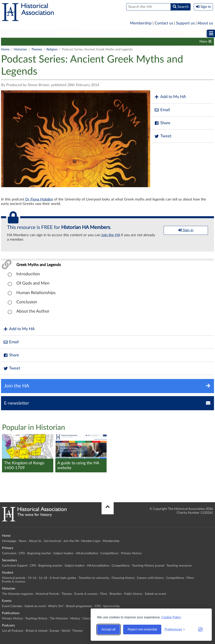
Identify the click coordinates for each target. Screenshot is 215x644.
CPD (22, 553)
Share (162, 123)
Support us (185, 23)
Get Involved (52, 541)
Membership (141, 23)
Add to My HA (170, 97)
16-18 (43, 578)
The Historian (59, 618)
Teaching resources (179, 566)
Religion (52, 49)
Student (68, 33)
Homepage (9, 541)
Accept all (109, 629)
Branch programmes (79, 606)
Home (5, 49)
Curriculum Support (15, 566)
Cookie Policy (171, 617)
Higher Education (102, 33)
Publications (167, 33)
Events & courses (103, 42)
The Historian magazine (20, 42)
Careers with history (150, 578)
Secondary (41, 33)
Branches (141, 42)
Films (124, 42)
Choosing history (123, 578)
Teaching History (36, 618)
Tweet (163, 136)
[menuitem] (13, 34)
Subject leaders (63, 553)
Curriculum (9, 553)
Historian (136, 33)
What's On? (56, 606)
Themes (79, 42)
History (75, 618)
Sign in (186, 230)
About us (205, 23)
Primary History (131, 553)
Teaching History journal (148, 566)
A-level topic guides (63, 578)
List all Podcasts (13, 631)
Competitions (110, 553)
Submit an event (155, 594)
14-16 (32, 578)
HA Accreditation (87, 553)
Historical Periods (55, 42)
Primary (13, 33)
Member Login (91, 541)
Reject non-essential (142, 629)
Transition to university (94, 578)
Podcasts (197, 33)
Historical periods (14, 578)
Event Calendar (12, 606)
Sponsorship (111, 606)
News (23, 541)
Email (162, 110)
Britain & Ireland (37, 631)
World (66, 631)
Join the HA (111, 235)
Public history (163, 42)
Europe (54, 631)
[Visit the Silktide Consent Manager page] (200, 629)
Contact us (164, 23)
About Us (35, 541)
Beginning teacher (39, 553)
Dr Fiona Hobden (39, 199)
